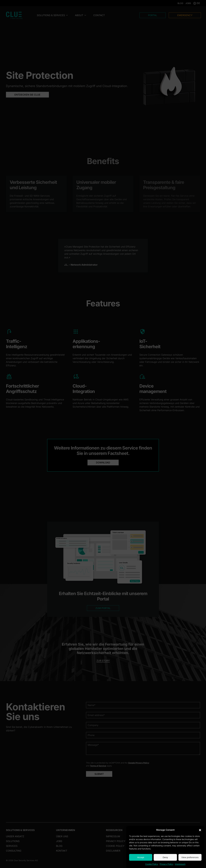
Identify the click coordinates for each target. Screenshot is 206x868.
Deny (165, 857)
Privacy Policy (166, 864)
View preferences (190, 857)
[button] (200, 830)
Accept (141, 857)
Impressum (180, 864)
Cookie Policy (152, 864)
